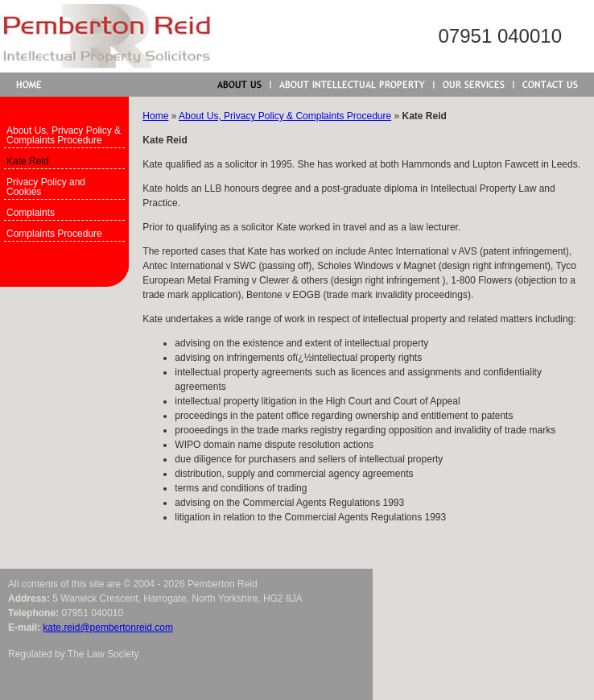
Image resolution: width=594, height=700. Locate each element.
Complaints (31, 213)
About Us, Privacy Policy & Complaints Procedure (64, 135)
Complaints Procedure (54, 234)
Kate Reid (28, 161)
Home (155, 116)
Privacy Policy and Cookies (46, 187)
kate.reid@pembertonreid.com (108, 628)
